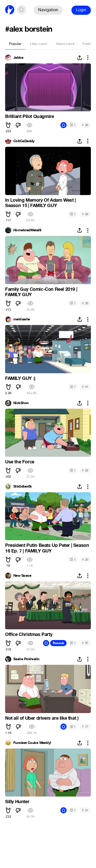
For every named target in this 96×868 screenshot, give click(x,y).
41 (85, 387)
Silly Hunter (17, 802)
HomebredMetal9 (27, 230)
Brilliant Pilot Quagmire (29, 116)
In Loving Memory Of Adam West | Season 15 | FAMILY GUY (40, 203)
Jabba (18, 58)
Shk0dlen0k (23, 487)
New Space (22, 576)
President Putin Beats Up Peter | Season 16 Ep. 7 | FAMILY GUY (47, 548)
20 (85, 125)
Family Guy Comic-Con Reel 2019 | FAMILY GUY (41, 292)
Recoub (58, 643)
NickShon (21, 403)
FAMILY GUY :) (20, 378)
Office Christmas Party (29, 634)
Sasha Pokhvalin (26, 659)
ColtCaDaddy (24, 141)
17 (85, 726)
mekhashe (22, 319)
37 (85, 643)
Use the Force (20, 462)
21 (85, 810)
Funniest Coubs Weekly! (32, 743)
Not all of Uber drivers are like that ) (42, 718)
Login (81, 10)
